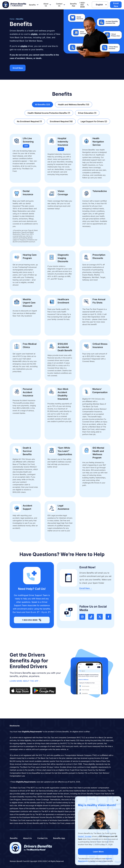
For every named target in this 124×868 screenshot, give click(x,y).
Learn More (98, 852)
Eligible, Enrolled (85, 836)
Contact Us (61, 5)
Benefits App (73, 5)
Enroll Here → (86, 588)
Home (12, 19)
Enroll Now (116, 5)
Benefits (34, 5)
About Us (48, 5)
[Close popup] (117, 800)
